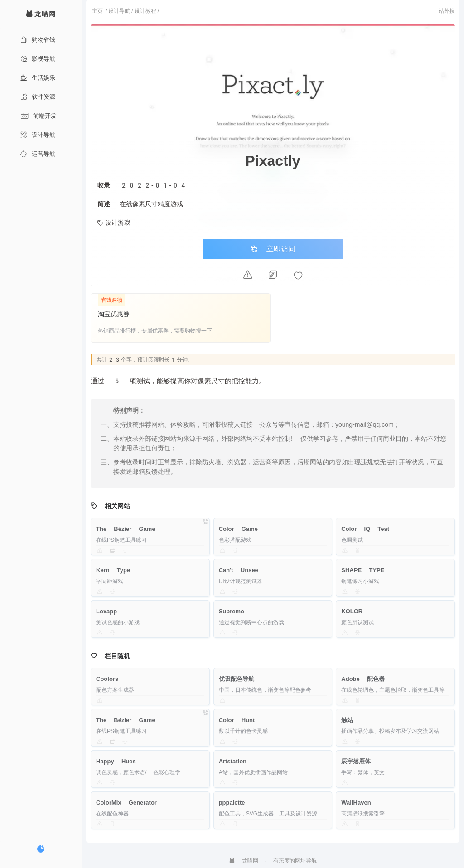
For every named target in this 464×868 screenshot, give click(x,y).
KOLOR (352, 611)
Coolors (107, 679)
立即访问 (273, 249)
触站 (347, 720)
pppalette (232, 803)
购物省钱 (38, 40)
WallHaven (356, 803)
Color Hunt (237, 720)
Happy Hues (116, 761)
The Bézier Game (126, 529)
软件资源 (38, 97)
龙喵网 (244, 861)
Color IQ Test (365, 529)
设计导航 (38, 135)
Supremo (232, 611)
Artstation (233, 761)
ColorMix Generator (126, 803)
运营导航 (38, 154)
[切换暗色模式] (41, 849)
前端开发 (39, 116)
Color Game (238, 529)
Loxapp (106, 611)
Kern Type (113, 570)
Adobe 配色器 (363, 679)
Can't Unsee (239, 570)
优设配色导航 (237, 679)
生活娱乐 (38, 78)
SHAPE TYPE (363, 570)
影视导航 (38, 59)
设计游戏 (114, 222)
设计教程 (145, 11)
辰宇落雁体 (356, 761)
